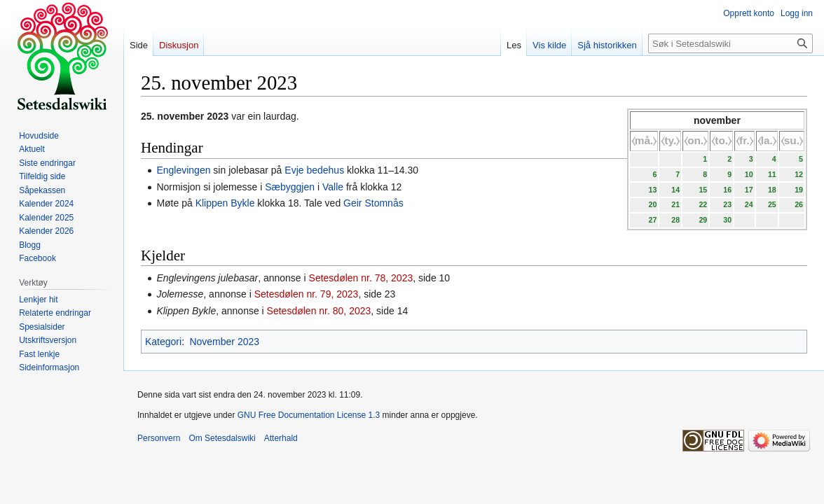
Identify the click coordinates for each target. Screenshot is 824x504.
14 (675, 190)
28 (675, 220)
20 (652, 204)
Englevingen (183, 170)
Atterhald (281, 438)
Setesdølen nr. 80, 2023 (319, 311)
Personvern (159, 438)
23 (727, 204)
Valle (333, 187)
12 (799, 174)
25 (772, 204)
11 (772, 174)
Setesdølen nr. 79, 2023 (307, 294)
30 (727, 220)
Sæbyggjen (290, 187)
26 (799, 204)
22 (703, 204)
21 (675, 204)
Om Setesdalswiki (222, 438)
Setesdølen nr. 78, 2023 (361, 278)
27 (652, 220)
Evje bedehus (314, 170)
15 (703, 190)
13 (652, 190)
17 (749, 190)
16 (727, 190)
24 (749, 204)
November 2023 (224, 342)
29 (703, 220)
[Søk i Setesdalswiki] (730, 43)
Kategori (163, 342)
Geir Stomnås (373, 203)
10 (749, 174)
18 (772, 190)
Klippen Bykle (225, 203)
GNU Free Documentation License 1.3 (309, 415)
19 (799, 190)
